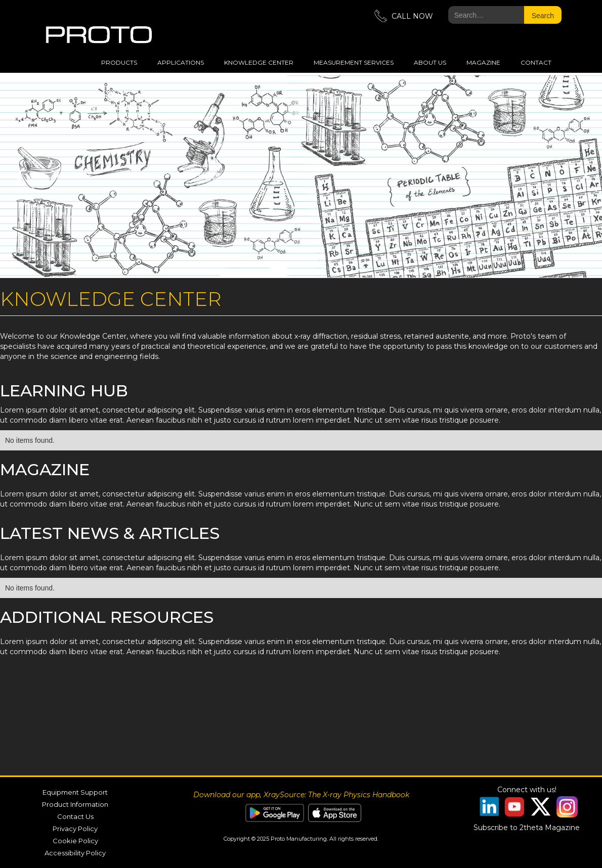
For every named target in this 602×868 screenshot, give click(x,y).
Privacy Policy (75, 829)
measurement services (354, 62)
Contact (536, 62)
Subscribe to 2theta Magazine (527, 828)
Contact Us (75, 816)
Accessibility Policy (75, 853)
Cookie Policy (75, 841)
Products (119, 62)
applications (181, 62)
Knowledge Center (259, 62)
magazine (483, 62)
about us (430, 62)
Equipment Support (75, 792)
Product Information (75, 804)
